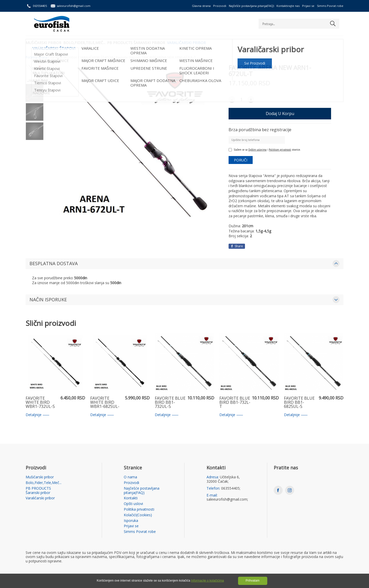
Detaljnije (37, 415)
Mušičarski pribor (43, 42)
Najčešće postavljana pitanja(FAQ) (251, 6)
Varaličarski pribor (196, 42)
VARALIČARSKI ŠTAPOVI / (98, 57)
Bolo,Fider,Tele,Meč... (87, 42)
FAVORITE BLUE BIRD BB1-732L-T (235, 403)
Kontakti (131, 498)
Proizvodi (220, 6)
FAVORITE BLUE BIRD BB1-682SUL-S (299, 403)
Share (237, 246)
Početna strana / (37, 57)
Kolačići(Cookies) (138, 515)
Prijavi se (308, 6)
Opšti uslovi (133, 504)
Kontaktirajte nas (288, 6)
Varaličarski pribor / (65, 57)
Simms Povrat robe (330, 6)
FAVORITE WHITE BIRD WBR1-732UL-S (40, 403)
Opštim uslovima (257, 149)
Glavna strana (201, 6)
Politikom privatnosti (280, 149)
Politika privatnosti (139, 509)
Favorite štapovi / (129, 57)
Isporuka (131, 521)
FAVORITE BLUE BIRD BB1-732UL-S (170, 403)
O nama (130, 477)
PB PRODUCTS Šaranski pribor (142, 42)
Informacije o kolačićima (208, 581)
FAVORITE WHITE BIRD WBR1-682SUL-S (105, 403)
